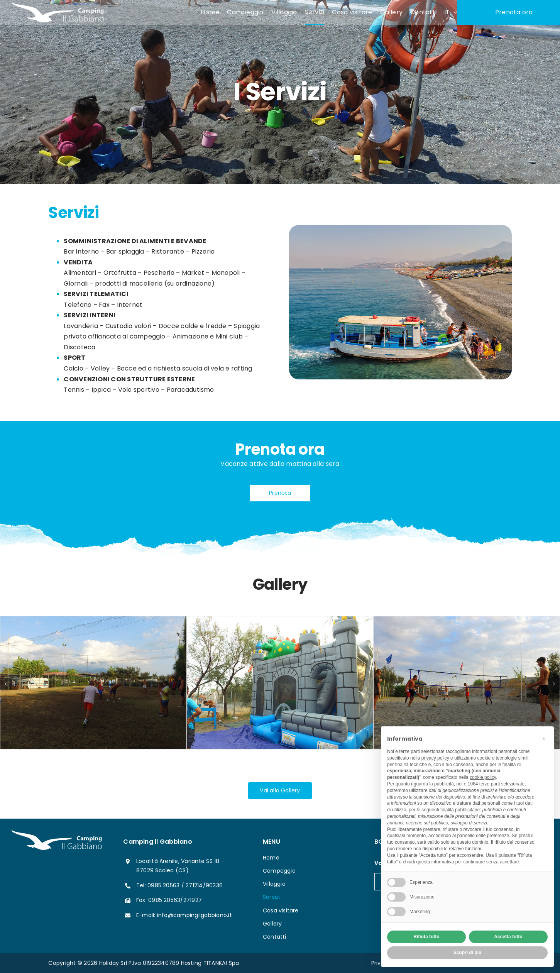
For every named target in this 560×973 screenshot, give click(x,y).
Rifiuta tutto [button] (426, 937)
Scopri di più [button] (468, 953)
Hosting (191, 963)
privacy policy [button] (435, 758)
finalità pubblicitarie (460, 810)
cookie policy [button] (483, 777)
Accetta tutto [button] (508, 937)
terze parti (490, 784)
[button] (544, 739)
